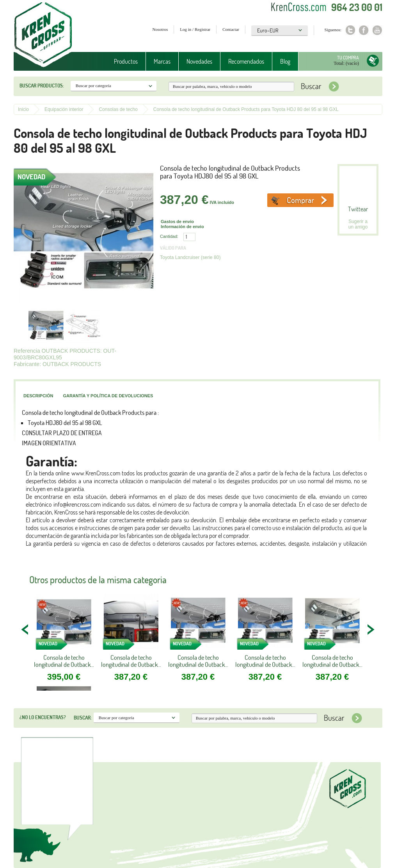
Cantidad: (169, 236)
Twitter (350, 30)
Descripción (38, 396)
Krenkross (43, 35)
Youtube (377, 30)
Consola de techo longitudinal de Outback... (64, 661)
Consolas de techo (118, 109)
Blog (285, 61)
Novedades (199, 61)
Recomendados (246, 61)
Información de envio (182, 227)
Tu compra (348, 58)
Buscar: (83, 718)
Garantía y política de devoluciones (108, 396)
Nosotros (160, 29)
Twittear (358, 209)
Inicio (23, 109)
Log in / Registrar (195, 29)
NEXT (371, 629)
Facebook (364, 30)
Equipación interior (64, 109)
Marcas (162, 61)
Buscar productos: (42, 86)
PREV (25, 629)
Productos (126, 61)
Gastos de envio (177, 221)
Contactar (231, 29)
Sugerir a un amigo (358, 224)
